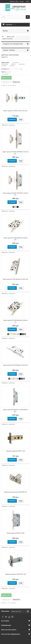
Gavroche (12, 66)
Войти (28, 1)
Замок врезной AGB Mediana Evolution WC (16, 239)
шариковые (22, 64)
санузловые (16, 63)
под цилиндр (5, 64)
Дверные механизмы (8, 39)
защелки (13, 64)
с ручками (4, 66)
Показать (4, 72)
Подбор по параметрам (13, 44)
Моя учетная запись (9, 630)
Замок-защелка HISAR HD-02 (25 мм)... (15, 111)
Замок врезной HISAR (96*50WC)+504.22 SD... (15, 153)
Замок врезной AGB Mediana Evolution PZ (16, 321)
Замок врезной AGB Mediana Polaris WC (15, 279)
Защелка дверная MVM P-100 (15, 451)
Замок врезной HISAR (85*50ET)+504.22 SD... (16, 194)
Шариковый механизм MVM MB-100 (15, 492)
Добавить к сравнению (9, 125)
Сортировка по (5, 69)
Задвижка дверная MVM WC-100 (15, 574)
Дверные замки (11, 37)
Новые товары (9, 50)
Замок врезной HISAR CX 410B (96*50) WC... (15, 411)
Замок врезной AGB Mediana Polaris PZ (15, 365)
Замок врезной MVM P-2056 (15, 533)
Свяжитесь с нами (14, 1)
